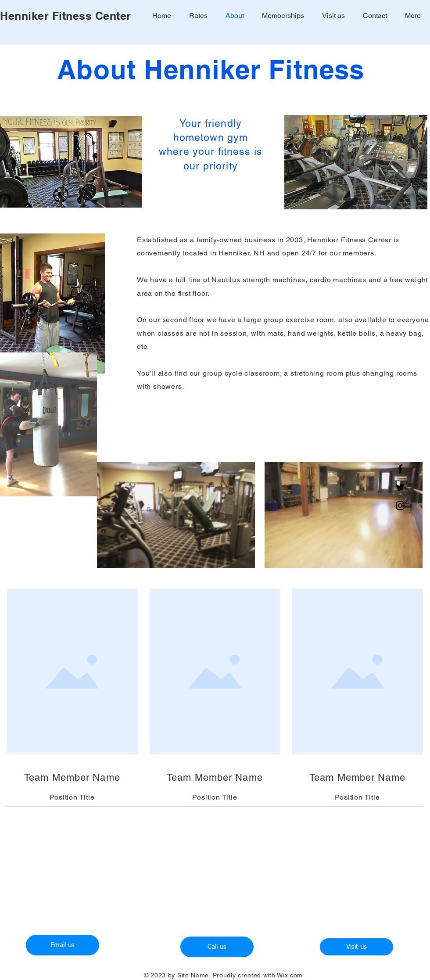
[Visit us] (357, 947)
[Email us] (63, 945)
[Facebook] (400, 469)
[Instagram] (400, 506)
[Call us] (217, 947)
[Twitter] (400, 487)
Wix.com (290, 975)
